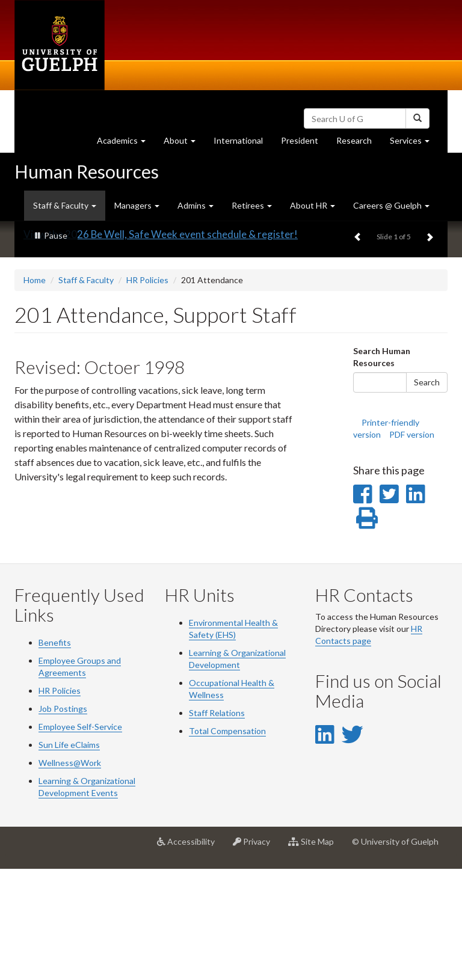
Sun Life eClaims (69, 855)
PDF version (412, 545)
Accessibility (190, 957)
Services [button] (414, 143)
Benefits (55, 753)
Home (35, 390)
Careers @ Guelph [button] (391, 205)
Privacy (256, 957)
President (300, 140)
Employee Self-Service (80, 837)
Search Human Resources (382, 467)
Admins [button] (196, 205)
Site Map (316, 957)
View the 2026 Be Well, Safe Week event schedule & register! (161, 345)
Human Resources (87, 171)
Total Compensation (227, 841)
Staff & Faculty (86, 390)
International (238, 140)
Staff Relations (217, 823)
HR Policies (147, 390)
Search (427, 493)
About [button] (184, 143)
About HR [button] (313, 205)
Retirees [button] (252, 205)
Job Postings (63, 819)
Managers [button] (137, 205)
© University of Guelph (395, 952)
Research (359, 143)
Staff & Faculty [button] (65, 205)
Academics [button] (126, 143)
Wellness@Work (70, 873)
